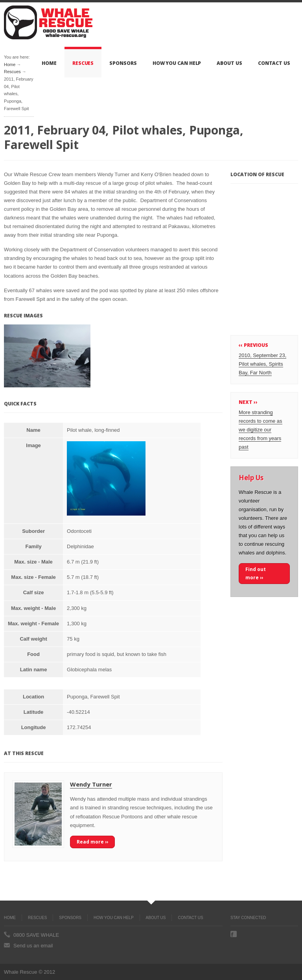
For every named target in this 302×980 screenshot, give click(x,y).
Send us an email (33, 946)
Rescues (83, 63)
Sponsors (123, 63)
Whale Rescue (48, 22)
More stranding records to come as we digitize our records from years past (261, 430)
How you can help (177, 63)
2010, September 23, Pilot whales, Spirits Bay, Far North (262, 364)
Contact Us (274, 63)
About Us (229, 63)
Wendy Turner (91, 784)
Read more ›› (92, 842)
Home (49, 63)
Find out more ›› (256, 573)
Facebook (234, 934)
